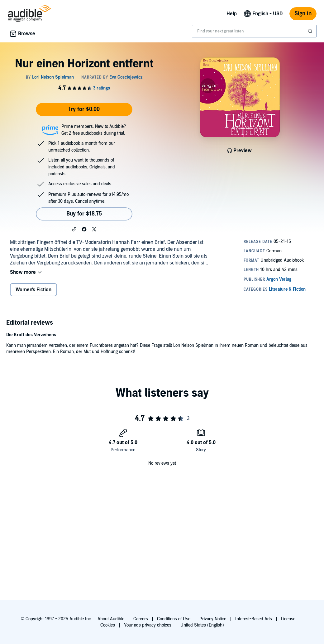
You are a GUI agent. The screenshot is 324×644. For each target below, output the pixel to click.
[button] (74, 229)
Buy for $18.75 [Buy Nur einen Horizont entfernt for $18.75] (84, 214)
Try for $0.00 (84, 109)
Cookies (108, 625)
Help (232, 14)
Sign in (303, 14)
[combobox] (254, 31)
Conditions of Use (174, 619)
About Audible (111, 619)
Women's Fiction (33, 290)
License (288, 619)
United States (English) (202, 625)
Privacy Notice (213, 619)
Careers (141, 619)
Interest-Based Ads (254, 619)
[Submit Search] (311, 31)
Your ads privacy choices (148, 625)
